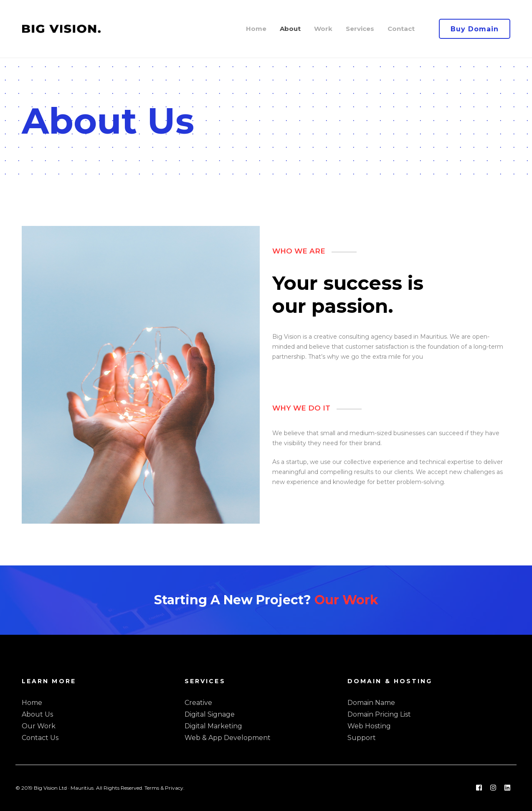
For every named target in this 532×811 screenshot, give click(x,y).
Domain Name (371, 703)
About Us (37, 714)
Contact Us (40, 738)
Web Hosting (369, 726)
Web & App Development (228, 738)
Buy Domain (475, 29)
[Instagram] (493, 788)
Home (32, 703)
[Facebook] (479, 788)
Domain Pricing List (379, 714)
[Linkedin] (507, 788)
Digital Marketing (213, 726)
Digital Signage (210, 714)
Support (362, 738)
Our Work (346, 600)
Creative (198, 703)
